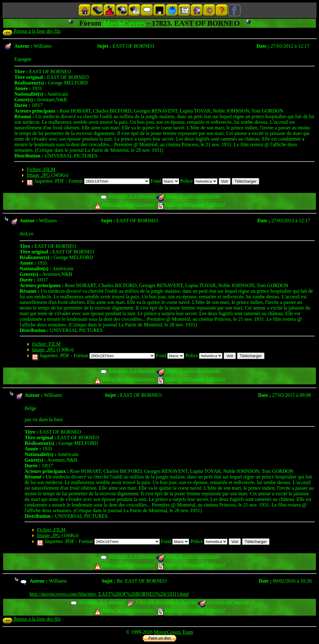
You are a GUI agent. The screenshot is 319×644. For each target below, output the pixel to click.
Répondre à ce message (128, 196)
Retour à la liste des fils (32, 31)
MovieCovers (124, 23)
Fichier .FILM (41, 169)
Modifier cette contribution (188, 196)
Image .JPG (38, 175)
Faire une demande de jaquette (162, 602)
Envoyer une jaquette (224, 602)
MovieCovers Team (174, 632)
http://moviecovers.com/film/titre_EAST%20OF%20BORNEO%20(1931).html (109, 594)
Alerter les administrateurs (124, 204)
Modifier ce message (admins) (191, 204)
